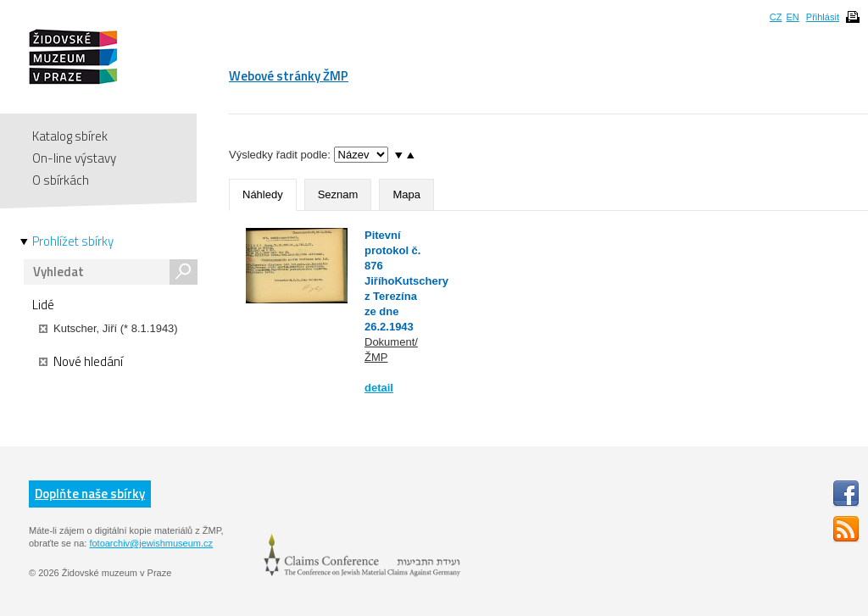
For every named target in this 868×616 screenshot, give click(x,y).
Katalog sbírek (70, 136)
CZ (776, 17)
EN (792, 17)
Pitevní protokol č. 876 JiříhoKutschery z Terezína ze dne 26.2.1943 (406, 281)
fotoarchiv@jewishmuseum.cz (151, 543)
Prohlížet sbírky (73, 241)
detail (379, 388)
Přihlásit (823, 17)
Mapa (406, 194)
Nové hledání (81, 362)
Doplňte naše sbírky (90, 494)
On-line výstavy (74, 158)
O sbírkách (61, 180)
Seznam (338, 194)
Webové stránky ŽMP (289, 76)
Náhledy (263, 194)
